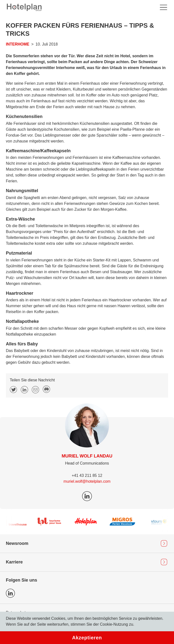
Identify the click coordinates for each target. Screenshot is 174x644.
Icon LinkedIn (10, 593)
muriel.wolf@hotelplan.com (87, 481)
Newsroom (17, 543)
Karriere (14, 562)
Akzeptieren (87, 638)
